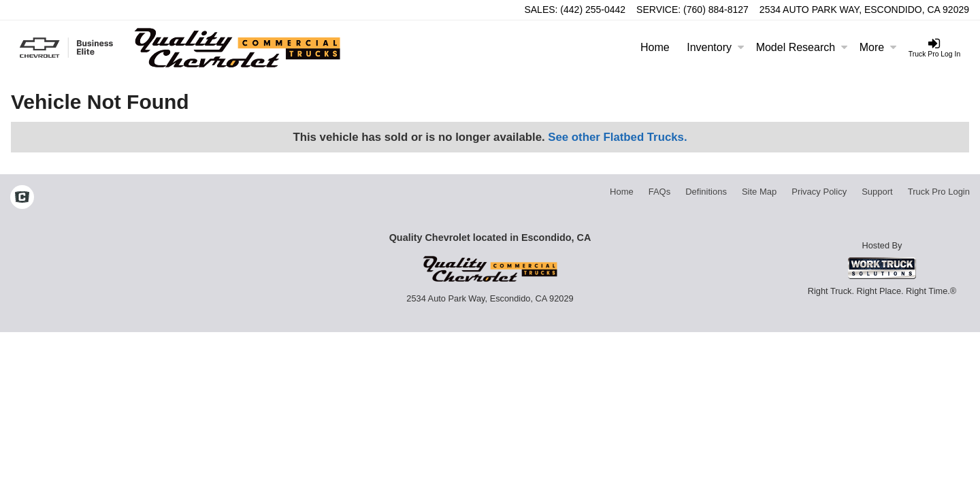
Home (655, 47)
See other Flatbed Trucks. (617, 137)
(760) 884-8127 (716, 10)
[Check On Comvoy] (22, 199)
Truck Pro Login (939, 192)
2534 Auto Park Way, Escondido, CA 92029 (864, 10)
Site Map (759, 192)
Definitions (706, 192)
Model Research (802, 47)
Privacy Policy (819, 192)
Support (877, 192)
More (878, 47)
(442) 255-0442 (593, 10)
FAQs (660, 192)
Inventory (715, 47)
